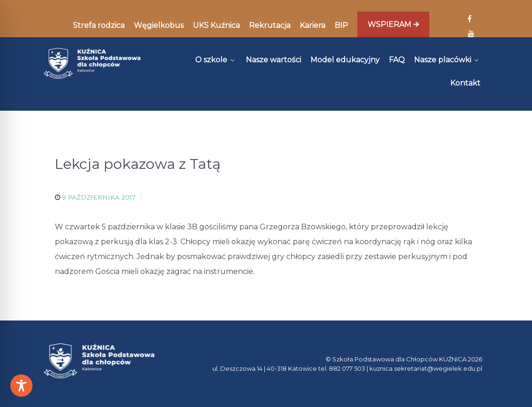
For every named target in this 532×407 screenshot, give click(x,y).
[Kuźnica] (92, 63)
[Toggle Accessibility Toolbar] (21, 386)
